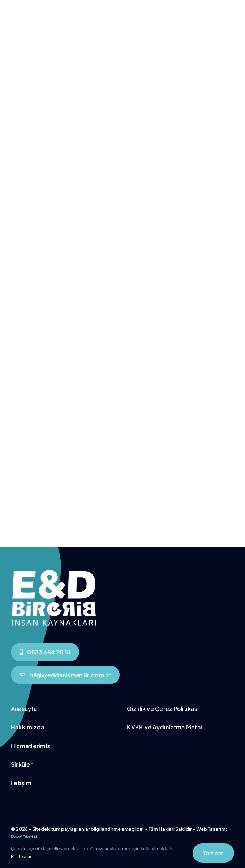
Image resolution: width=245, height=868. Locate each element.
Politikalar (21, 857)
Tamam (213, 853)
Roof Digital (24, 837)
